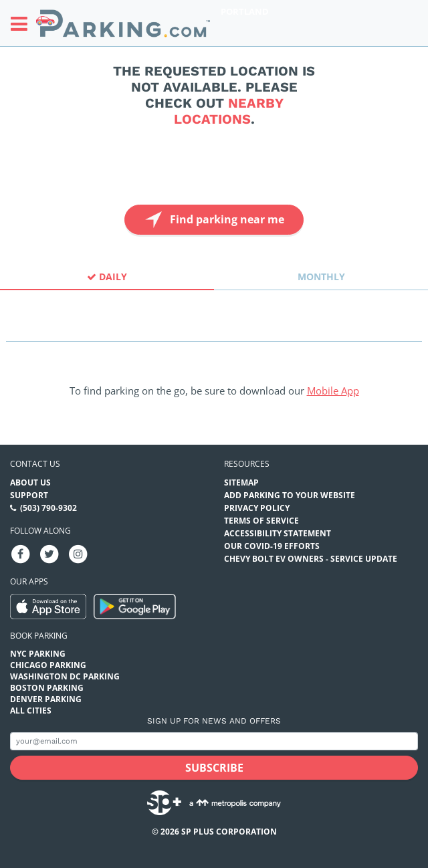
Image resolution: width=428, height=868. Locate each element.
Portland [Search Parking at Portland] (245, 11)
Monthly (321, 277)
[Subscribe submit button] (214, 768)
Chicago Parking (48, 665)
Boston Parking (47, 688)
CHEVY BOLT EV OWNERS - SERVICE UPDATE (311, 559)
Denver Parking (46, 699)
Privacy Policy (257, 508)
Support (29, 495)
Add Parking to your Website (290, 495)
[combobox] (214, 329)
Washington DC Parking (65, 676)
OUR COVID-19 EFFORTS (272, 546)
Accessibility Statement (278, 533)
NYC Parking (38, 654)
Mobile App (333, 391)
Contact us (35, 464)
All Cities (31, 711)
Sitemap (241, 482)
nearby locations (229, 111)
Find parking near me (213, 220)
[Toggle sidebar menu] (23, 23)
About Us (30, 482)
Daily (107, 277)
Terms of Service (261, 521)
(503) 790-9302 (48, 508)
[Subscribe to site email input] (214, 741)
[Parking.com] (123, 23)
